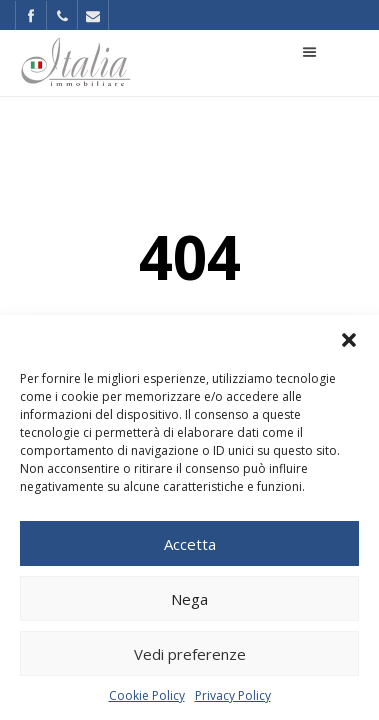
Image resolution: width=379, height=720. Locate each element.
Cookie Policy (147, 695)
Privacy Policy (233, 695)
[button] (349, 340)
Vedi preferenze (190, 654)
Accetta (190, 544)
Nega (189, 599)
